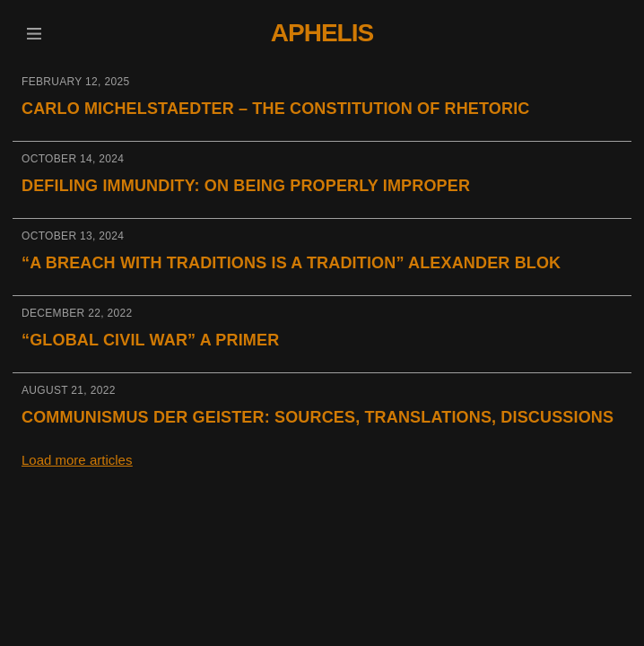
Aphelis (322, 33)
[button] (34, 34)
